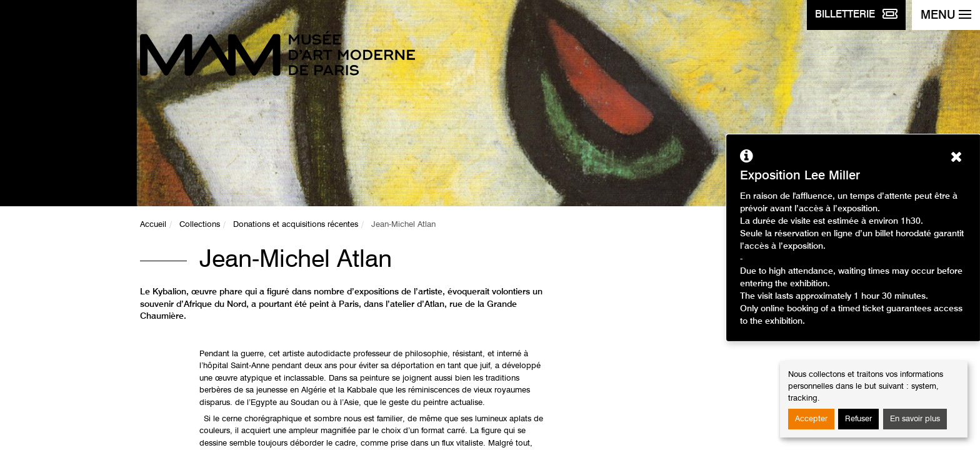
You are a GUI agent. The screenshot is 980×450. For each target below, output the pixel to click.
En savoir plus (915, 419)
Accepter (811, 419)
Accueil (153, 225)
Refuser (858, 419)
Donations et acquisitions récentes (296, 225)
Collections (200, 225)
